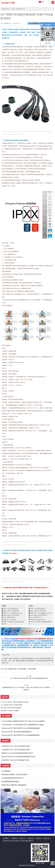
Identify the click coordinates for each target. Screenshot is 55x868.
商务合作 (22, 838)
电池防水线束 (13, 669)
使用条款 (14, 838)
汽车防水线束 (22, 669)
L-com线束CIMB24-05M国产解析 (11, 705)
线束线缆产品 (20, 9)
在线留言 (38, 838)
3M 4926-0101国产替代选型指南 (11, 708)
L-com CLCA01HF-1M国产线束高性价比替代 (15, 702)
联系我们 (6, 838)
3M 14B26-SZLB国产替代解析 (10, 711)
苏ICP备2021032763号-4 (27, 865)
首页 (13, 9)
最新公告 (47, 838)
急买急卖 (30, 838)
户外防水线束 (32, 669)
